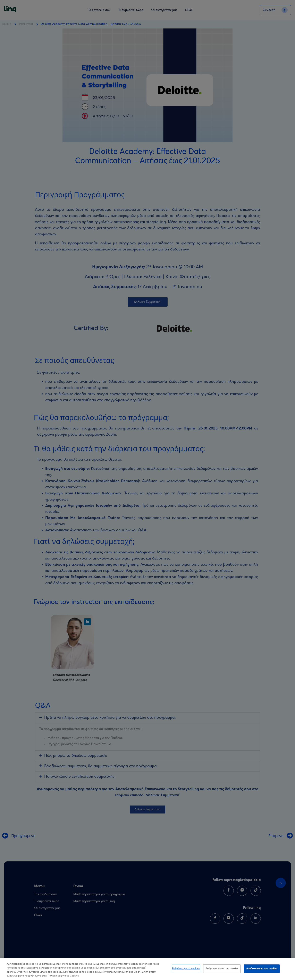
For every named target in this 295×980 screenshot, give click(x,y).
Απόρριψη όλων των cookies (222, 969)
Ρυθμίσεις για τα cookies (186, 969)
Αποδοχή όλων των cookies (262, 969)
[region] (147, 969)
